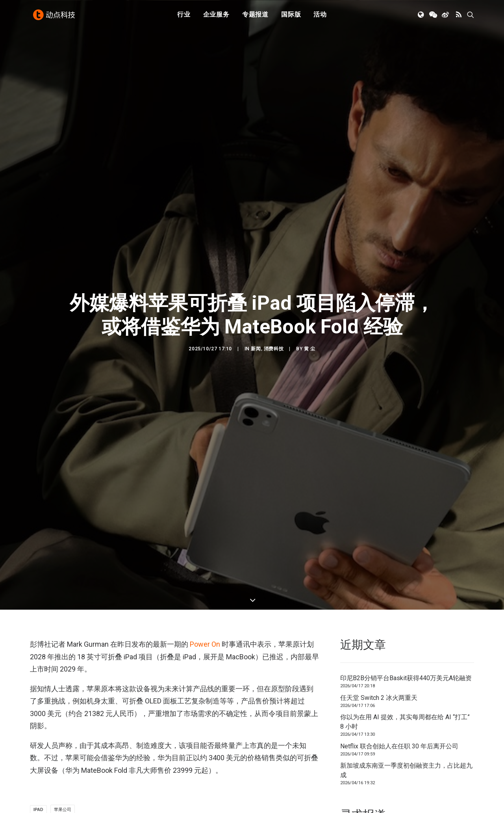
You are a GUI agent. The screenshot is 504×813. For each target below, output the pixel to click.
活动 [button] (320, 17)
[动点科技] (55, 17)
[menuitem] (184, 17)
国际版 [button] (291, 17)
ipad (38, 780)
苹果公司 (63, 780)
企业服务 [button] (216, 17)
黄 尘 (310, 334)
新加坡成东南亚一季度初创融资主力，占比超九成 (406, 740)
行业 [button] (184, 17)
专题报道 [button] (255, 17)
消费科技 (274, 334)
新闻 (256, 334)
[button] (422, 17)
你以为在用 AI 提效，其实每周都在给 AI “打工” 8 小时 (405, 692)
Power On (204, 615)
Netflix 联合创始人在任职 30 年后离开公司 (399, 716)
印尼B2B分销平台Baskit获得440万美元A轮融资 (406, 648)
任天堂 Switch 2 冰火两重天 (379, 668)
